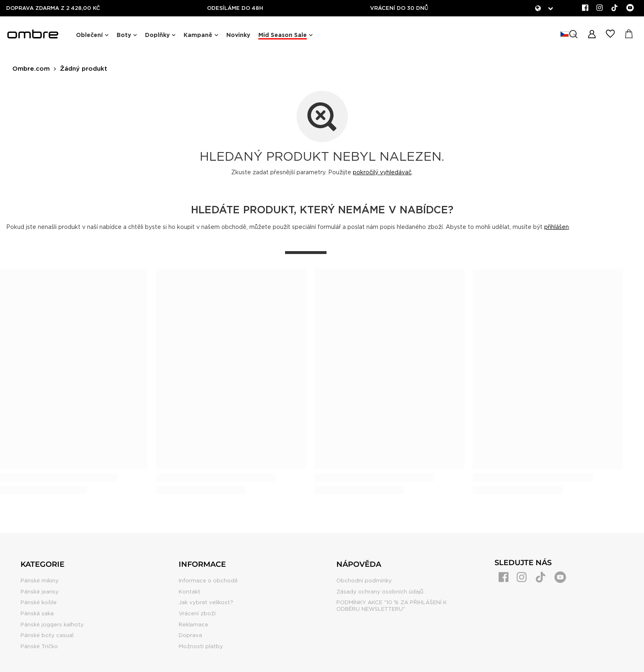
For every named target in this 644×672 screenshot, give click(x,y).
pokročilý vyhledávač (382, 172)
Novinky (238, 35)
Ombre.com (31, 69)
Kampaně (198, 35)
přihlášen (557, 227)
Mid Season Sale (283, 35)
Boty (124, 35)
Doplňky (157, 35)
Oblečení (89, 35)
